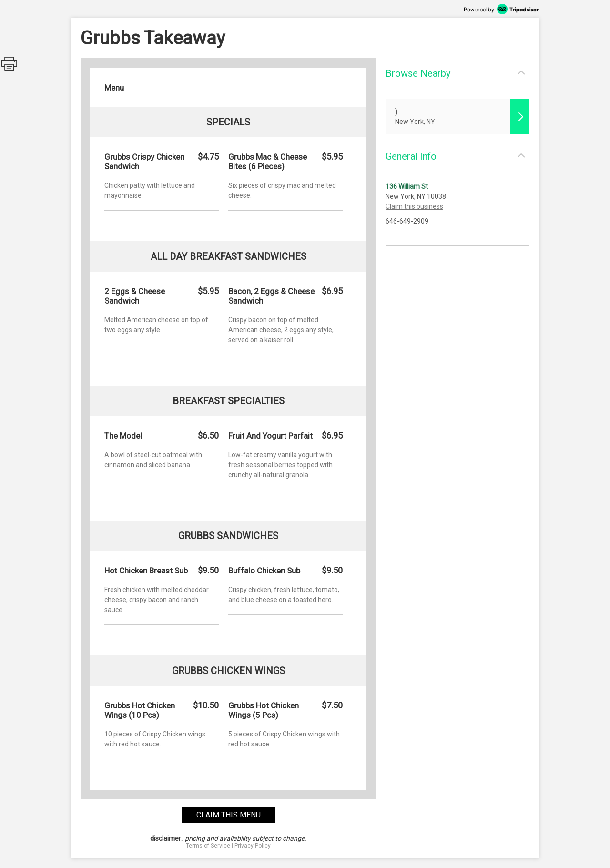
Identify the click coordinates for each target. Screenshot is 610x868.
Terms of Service (208, 846)
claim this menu (229, 815)
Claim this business (414, 206)
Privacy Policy (253, 846)
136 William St (407, 186)
